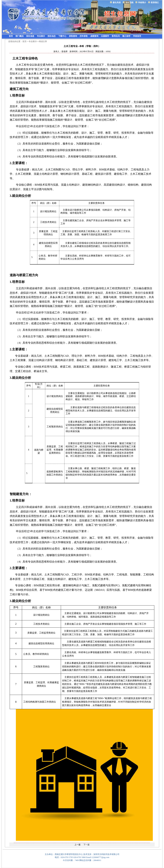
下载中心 (62, 36)
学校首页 (137, 36)
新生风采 (117, 3)
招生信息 (30, 36)
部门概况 (20, 36)
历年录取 (84, 36)
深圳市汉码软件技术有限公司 (106, 854)
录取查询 (73, 36)
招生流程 (129, 3)
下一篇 (87, 845)
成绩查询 (94, 36)
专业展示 (41, 36)
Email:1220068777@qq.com (98, 857)
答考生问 (116, 36)
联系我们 (155, 3)
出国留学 (105, 36)
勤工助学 (126, 36)
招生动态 (52, 36)
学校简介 (142, 3)
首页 (11, 36)
